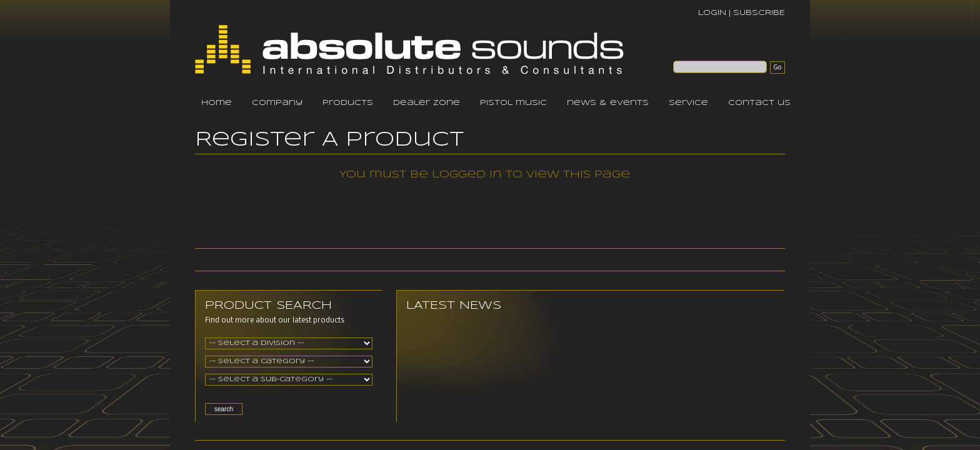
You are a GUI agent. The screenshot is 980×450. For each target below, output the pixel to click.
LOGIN (712, 13)
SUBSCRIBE (759, 13)
